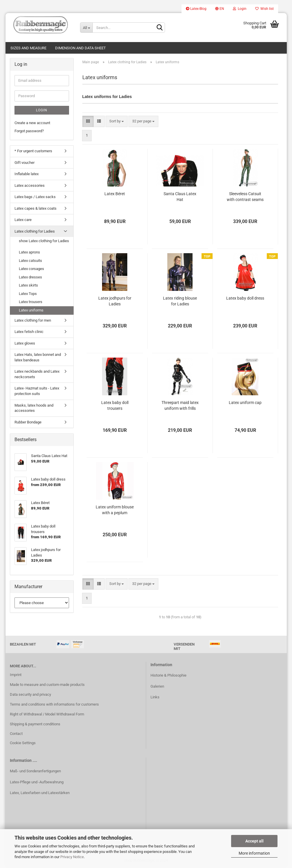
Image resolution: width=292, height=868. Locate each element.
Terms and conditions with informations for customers (54, 704)
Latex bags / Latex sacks (35, 197)
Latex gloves (25, 343)
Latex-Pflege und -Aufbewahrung (37, 782)
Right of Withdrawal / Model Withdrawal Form (47, 714)
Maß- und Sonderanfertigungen (35, 771)
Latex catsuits (30, 261)
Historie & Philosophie (168, 675)
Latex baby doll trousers (115, 405)
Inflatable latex (27, 174)
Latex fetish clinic (29, 332)
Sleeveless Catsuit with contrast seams (245, 197)
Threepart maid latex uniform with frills (180, 405)
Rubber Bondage (28, 422)
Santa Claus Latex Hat (180, 197)
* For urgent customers (33, 151)
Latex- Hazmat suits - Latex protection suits (37, 391)
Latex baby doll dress (245, 298)
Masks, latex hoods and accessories (34, 408)
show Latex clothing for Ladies (44, 241)
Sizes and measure (28, 48)
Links (155, 697)
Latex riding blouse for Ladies (180, 301)
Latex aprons (29, 252)
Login (240, 9)
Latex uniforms (31, 310)
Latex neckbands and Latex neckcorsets (37, 374)
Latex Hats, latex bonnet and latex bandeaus (38, 357)
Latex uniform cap (245, 403)
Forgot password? (29, 131)
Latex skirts (28, 285)
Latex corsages (31, 269)
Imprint (16, 675)
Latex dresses (30, 277)
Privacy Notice (72, 857)
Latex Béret (115, 194)
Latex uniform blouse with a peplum (115, 510)
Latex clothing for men (33, 320)
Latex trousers (31, 302)
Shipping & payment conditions (35, 724)
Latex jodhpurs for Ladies (115, 301)
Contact (16, 734)
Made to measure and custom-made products (47, 685)
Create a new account (32, 123)
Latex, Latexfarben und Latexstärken (40, 793)
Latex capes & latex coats (36, 208)
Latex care (23, 220)
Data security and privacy (30, 694)
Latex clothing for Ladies (35, 231)
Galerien (157, 686)
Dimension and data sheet (80, 48)
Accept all (254, 841)
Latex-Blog (196, 9)
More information (254, 853)
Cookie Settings (23, 743)
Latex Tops (28, 294)
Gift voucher (25, 163)
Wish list (264, 9)
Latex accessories (30, 185)
